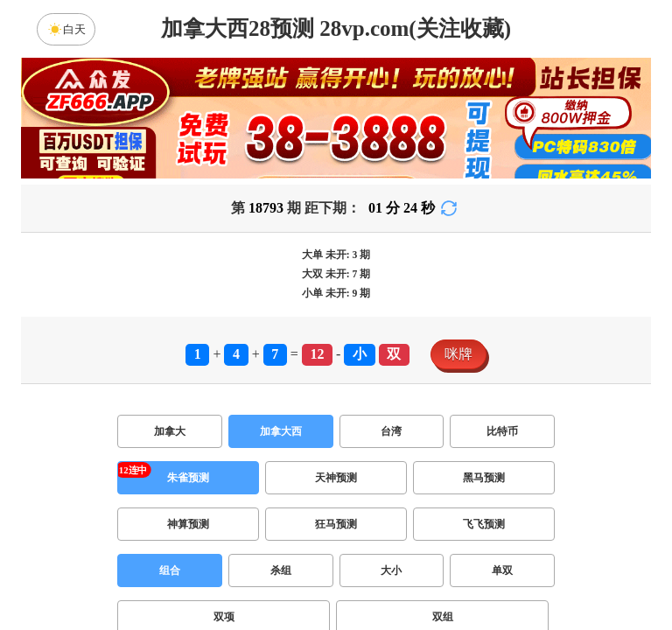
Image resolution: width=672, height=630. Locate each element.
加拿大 (170, 431)
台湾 (391, 431)
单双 (502, 570)
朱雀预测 (188, 478)
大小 (391, 570)
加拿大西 (281, 431)
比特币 (502, 431)
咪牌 (458, 354)
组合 (170, 570)
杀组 (281, 570)
